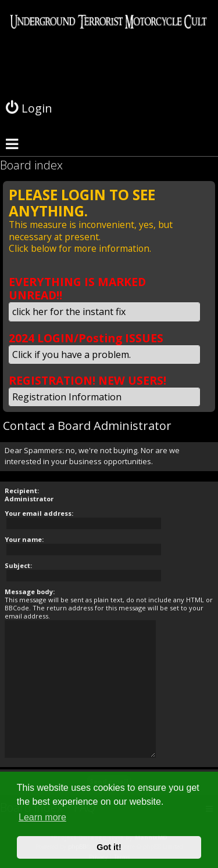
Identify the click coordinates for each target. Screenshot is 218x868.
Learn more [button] (42, 817)
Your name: (24, 539)
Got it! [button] (109, 847)
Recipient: (22, 491)
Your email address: (39, 513)
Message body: (30, 592)
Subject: (18, 565)
